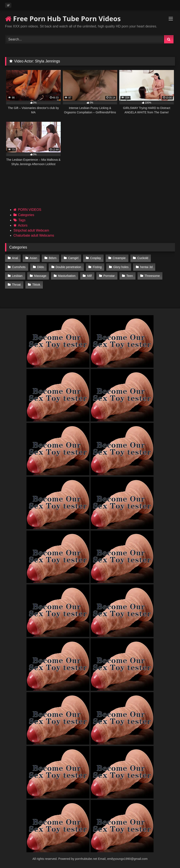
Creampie (119, 258)
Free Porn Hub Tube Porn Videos (63, 19)
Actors (23, 225)
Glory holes (121, 267)
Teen (130, 276)
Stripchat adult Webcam (31, 230)
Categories (26, 215)
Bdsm (53, 258)
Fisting (97, 267)
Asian (33, 258)
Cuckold (143, 258)
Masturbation (67, 276)
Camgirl (73, 258)
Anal (15, 258)
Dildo (41, 267)
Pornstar (109, 276)
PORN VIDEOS (30, 210)
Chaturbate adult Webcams (34, 235)
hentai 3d (146, 267)
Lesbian (17, 276)
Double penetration (68, 267)
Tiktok (36, 285)
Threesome (152, 276)
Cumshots (19, 267)
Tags (22, 220)
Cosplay (96, 258)
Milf (89, 276)
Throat (16, 285)
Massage (40, 276)
